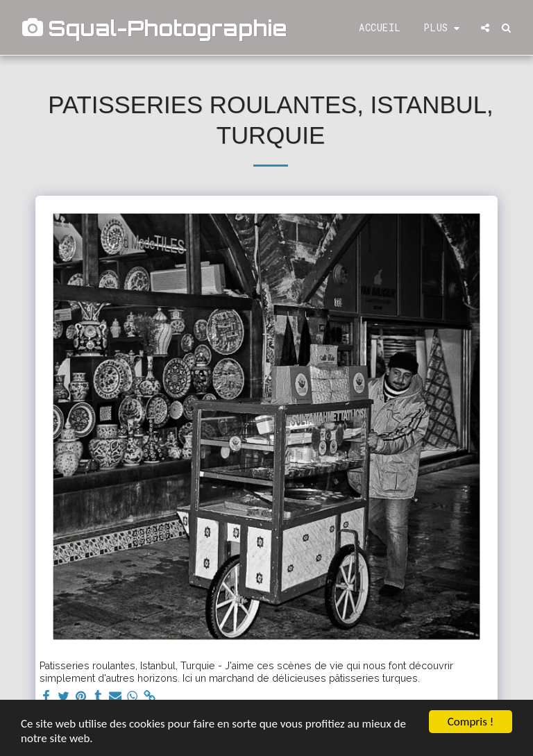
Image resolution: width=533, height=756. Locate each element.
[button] (485, 28)
